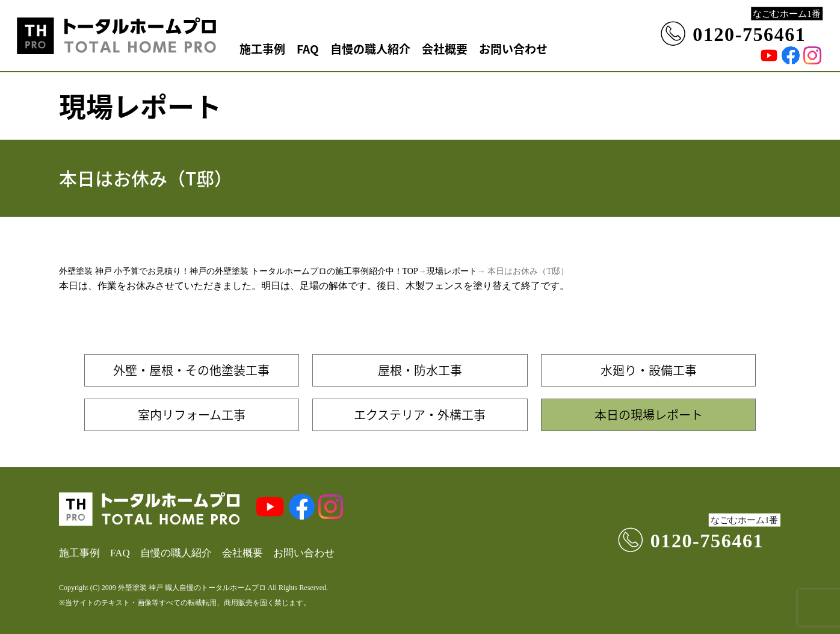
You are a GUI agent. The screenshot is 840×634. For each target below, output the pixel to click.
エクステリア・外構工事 (420, 415)
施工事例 (262, 48)
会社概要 (445, 48)
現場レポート (452, 271)
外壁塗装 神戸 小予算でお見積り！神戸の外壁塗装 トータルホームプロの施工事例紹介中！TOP (239, 271)
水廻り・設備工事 (649, 370)
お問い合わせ (513, 48)
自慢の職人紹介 (370, 48)
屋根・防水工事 (420, 370)
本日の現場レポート (649, 415)
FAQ (308, 48)
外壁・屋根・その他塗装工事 (191, 370)
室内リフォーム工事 (192, 415)
